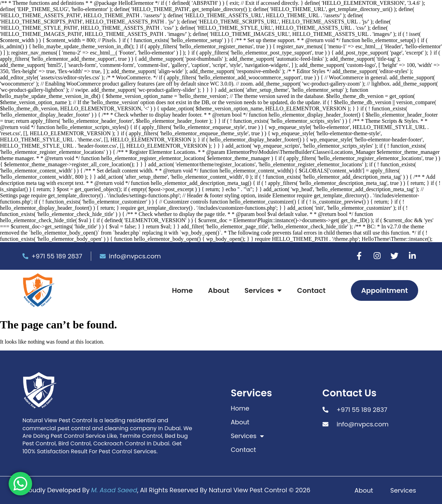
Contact (311, 290)
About (219, 290)
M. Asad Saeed (114, 490)
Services (263, 290)
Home (182, 290)
